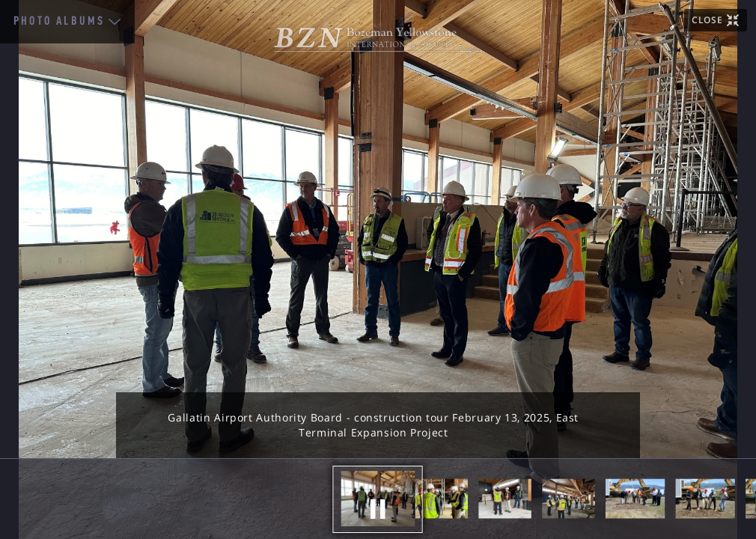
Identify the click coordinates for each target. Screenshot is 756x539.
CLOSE (707, 20)
